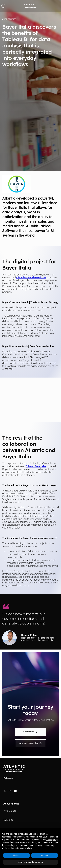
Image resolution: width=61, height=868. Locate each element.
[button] (3, 6)
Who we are (10, 811)
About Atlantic (11, 804)
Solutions (8, 820)
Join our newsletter (31, 743)
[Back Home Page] (31, 6)
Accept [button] (45, 855)
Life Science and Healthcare (31, 278)
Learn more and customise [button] (30, 862)
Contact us (30, 732)
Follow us (8, 778)
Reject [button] (16, 855)
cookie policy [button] (52, 840)
